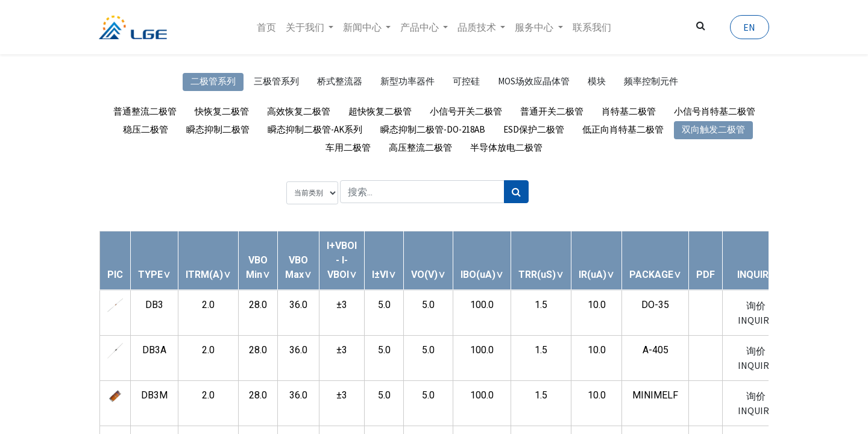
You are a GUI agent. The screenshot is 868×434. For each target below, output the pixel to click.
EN (749, 27)
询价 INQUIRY (756, 313)
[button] (154, 275)
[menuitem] (266, 27)
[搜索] (516, 192)
